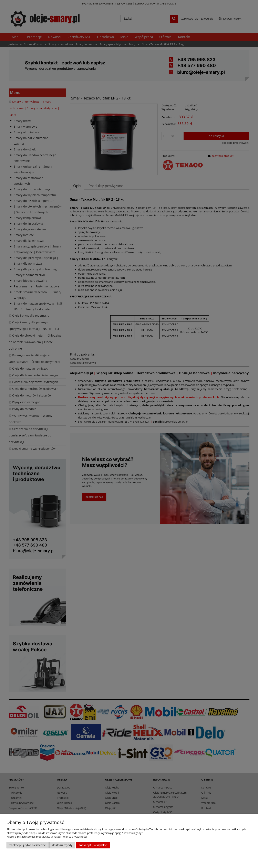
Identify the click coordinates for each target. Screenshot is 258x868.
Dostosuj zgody (62, 845)
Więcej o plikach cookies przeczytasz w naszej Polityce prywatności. (47, 837)
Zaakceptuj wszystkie (93, 845)
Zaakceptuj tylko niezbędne (28, 845)
